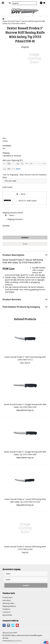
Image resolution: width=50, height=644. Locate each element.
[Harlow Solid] (9, 169)
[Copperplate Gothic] (31, 164)
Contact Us (6, 612)
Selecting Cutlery (8, 603)
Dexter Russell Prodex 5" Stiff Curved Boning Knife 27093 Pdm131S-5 (25, 358)
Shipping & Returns (9, 606)
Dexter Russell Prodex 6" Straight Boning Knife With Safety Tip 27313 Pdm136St (25, 453)
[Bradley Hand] (13, 164)
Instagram (9, 625)
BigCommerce (17, 641)
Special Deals (7, 615)
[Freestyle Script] (4, 169)
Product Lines (7, 597)
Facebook (4, 625)
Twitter (13, 625)
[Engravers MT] (44, 164)
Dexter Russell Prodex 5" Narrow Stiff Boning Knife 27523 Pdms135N (25, 548)
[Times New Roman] (13, 169)
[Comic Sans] (27, 164)
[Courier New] (36, 164)
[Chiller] (22, 164)
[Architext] (4, 164)
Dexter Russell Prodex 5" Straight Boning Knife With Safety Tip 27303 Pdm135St (25, 406)
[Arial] (9, 164)
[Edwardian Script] (40, 164)
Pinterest (17, 625)
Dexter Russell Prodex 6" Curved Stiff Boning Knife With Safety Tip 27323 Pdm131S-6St (25, 501)
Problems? (6, 609)
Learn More (7, 600)
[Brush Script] (18, 164)
